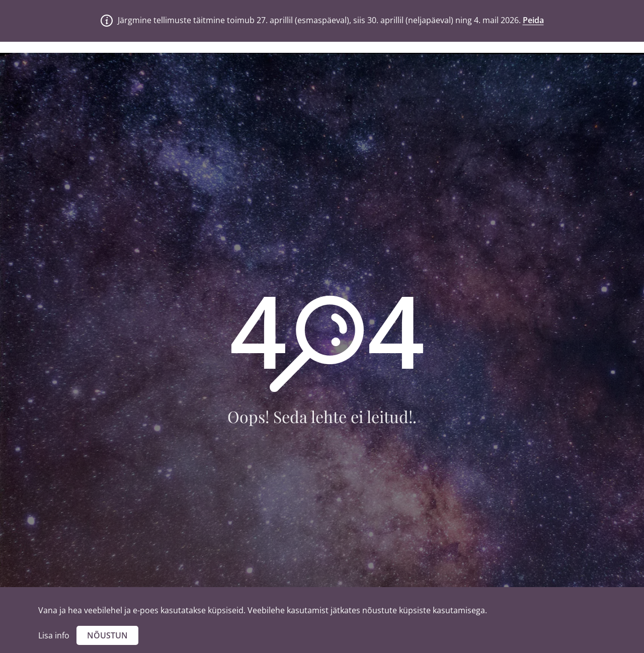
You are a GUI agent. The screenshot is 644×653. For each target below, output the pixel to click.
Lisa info (54, 635)
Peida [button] (533, 20)
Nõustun (107, 635)
